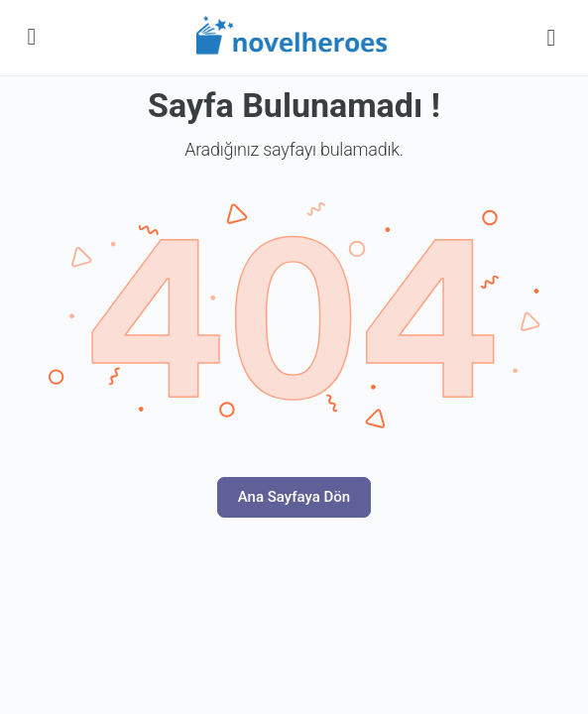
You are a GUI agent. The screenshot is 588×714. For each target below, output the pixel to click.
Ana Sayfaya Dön (294, 497)
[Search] (551, 38)
